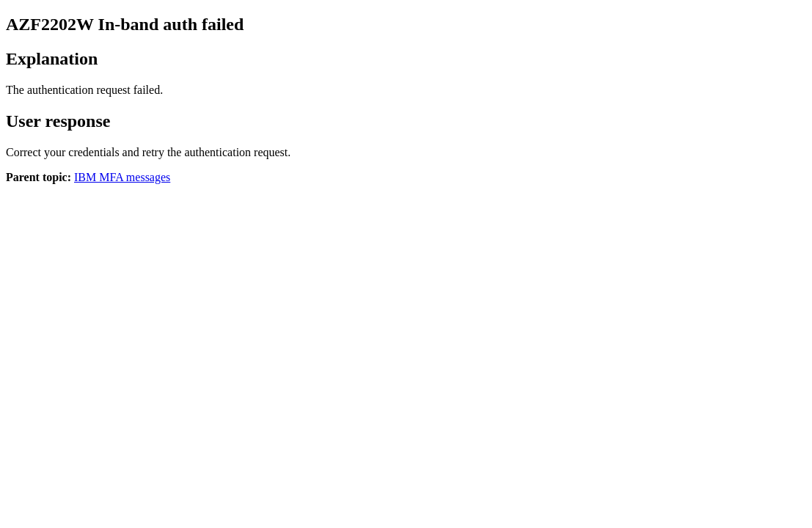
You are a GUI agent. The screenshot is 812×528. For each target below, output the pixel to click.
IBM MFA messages (122, 177)
